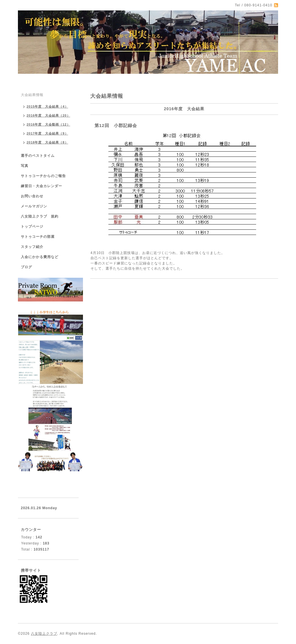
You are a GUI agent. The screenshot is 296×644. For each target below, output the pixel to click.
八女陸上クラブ (44, 634)
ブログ (26, 267)
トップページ (32, 227)
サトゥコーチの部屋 (38, 237)
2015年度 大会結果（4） (47, 106)
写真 (25, 166)
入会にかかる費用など (40, 257)
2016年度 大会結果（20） (48, 115)
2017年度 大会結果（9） (47, 133)
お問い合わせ (32, 196)
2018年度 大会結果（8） (47, 142)
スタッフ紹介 (32, 247)
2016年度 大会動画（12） (48, 124)
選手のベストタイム (38, 156)
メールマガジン (34, 206)
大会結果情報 (32, 95)
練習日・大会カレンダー (41, 186)
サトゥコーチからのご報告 (43, 176)
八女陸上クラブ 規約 (40, 216)
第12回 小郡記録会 (116, 125)
